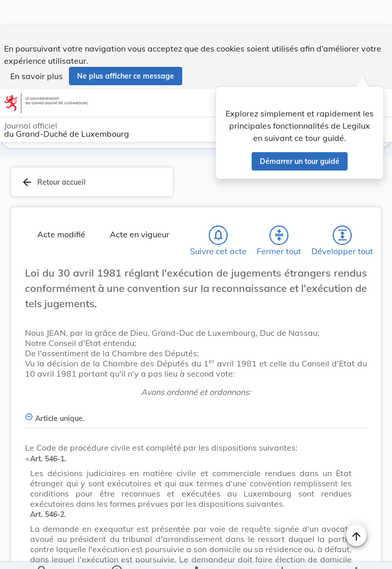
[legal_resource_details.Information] (117, 553)
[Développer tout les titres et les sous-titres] (342, 237)
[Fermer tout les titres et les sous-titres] (279, 237)
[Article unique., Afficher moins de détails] (196, 415)
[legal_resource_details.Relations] (196, 553)
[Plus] (356, 553)
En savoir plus (36, 50)
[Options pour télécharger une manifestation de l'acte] (281, 553)
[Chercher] (42, 553)
